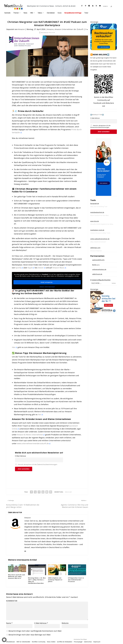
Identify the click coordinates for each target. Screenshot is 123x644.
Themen (16, 13)
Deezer (41, 268)
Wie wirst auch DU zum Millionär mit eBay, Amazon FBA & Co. (17, 576)
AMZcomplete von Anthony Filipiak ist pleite (55, 580)
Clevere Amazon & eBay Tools (100, 233)
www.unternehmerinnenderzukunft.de (34, 443)
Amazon (21, 29)
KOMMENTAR (12, 601)
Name (9, 623)
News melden (51, 642)
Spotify (19, 268)
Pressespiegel (78, 642)
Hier (14, 347)
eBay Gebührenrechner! (98, 242)
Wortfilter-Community (39, 642)
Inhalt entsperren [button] (47, 282)
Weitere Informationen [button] (47, 287)
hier (40, 414)
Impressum (97, 642)
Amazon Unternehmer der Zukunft (69, 29)
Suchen (114, 283)
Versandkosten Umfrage (73, 13)
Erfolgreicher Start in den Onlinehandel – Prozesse (76, 580)
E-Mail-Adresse (20, 456)
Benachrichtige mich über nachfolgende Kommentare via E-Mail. (35, 631)
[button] (4, 640)
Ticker (86, 13)
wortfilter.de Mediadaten (65, 642)
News (25, 13)
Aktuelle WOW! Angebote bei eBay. (102, 224)
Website (65, 623)
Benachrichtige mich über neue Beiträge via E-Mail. (30, 635)
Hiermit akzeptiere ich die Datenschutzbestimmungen (37, 464)
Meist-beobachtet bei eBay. (100, 215)
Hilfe (32, 13)
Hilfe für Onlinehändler (23, 642)
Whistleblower (11, 642)
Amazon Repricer (96, 251)
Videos (40, 13)
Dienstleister (51, 13)
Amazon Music (59, 268)
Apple (31, 268)
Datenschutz (88, 642)
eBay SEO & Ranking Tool (99, 206)
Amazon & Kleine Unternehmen (31, 435)
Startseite (7, 13)
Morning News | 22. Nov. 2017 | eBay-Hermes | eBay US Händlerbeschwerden (37, 581)
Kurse (60, 13)
